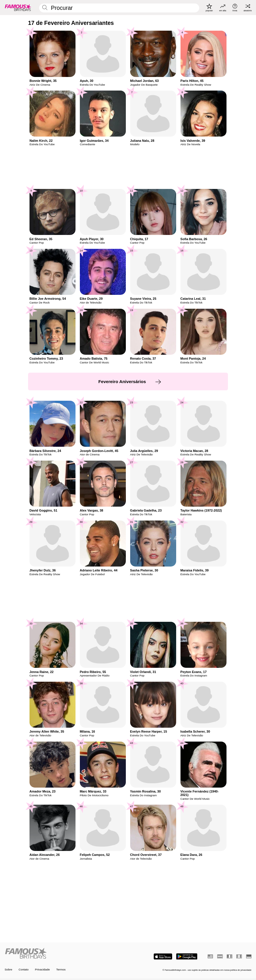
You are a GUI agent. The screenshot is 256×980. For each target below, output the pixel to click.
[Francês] (229, 956)
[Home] (65, 954)
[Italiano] (239, 956)
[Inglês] (210, 956)
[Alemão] (249, 956)
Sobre (8, 970)
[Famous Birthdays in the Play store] (187, 957)
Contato (23, 970)
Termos (61, 970)
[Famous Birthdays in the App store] (163, 957)
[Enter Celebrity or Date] (119, 8)
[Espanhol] (220, 956)
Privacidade (42, 970)
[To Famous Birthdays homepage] (18, 8)
